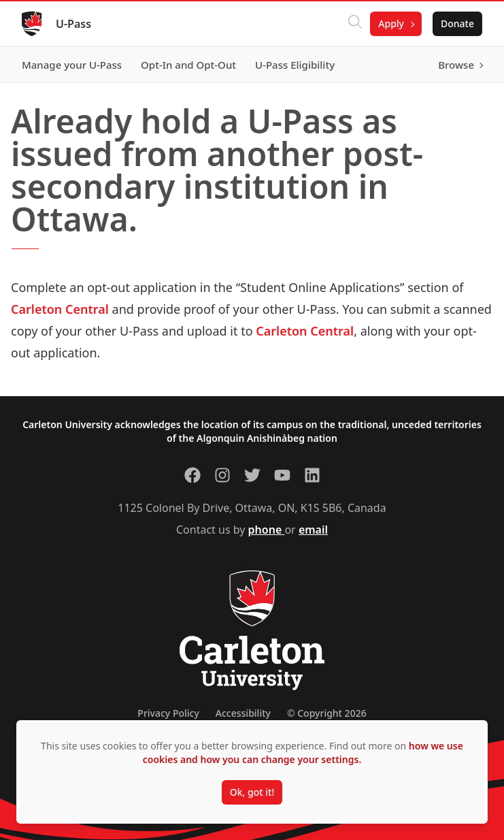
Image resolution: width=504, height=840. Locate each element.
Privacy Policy (168, 713)
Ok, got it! (252, 792)
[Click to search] (355, 24)
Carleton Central (60, 309)
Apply (391, 23)
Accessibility (243, 713)
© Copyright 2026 (327, 713)
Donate (457, 23)
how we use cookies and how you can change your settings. (303, 753)
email (313, 530)
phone (267, 530)
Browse (456, 65)
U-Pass (73, 24)
